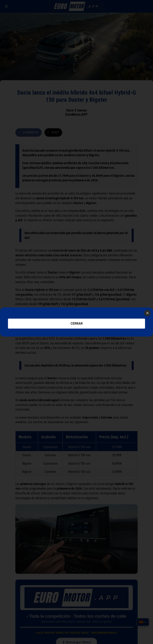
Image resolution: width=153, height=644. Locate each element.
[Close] (147, 313)
